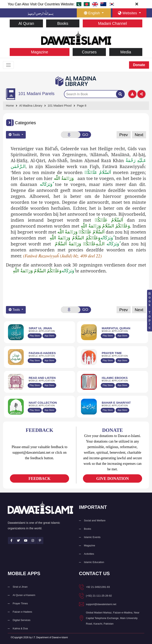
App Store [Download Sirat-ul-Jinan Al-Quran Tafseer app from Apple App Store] (49, 336)
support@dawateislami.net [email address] (101, 604)
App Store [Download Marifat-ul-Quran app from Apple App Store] (122, 336)
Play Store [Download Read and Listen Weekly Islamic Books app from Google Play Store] (35, 385)
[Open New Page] (71, 135)
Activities (89, 554)
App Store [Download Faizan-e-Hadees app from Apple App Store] (49, 360)
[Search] (120, 94)
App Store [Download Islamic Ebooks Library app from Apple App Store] (122, 385)
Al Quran (26, 23)
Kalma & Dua (20, 628)
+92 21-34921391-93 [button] (98, 587)
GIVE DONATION (113, 478)
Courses (89, 52)
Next (139, 135)
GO (85, 135)
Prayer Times (20, 603)
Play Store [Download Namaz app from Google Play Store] (108, 360)
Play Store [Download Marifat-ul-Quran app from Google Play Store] (108, 336)
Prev (124, 135)
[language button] (94, 13)
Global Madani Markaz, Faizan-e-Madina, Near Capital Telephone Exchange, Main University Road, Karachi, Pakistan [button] (113, 618)
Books (63, 23)
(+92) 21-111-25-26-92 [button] (99, 596)
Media (126, 52)
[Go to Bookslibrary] (76, 81)
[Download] (132, 94)
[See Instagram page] (33, 541)
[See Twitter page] (19, 541)
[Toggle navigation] (9, 65)
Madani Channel (112, 23)
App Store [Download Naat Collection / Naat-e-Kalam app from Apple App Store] (49, 410)
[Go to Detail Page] (61, 106)
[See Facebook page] (11, 541)
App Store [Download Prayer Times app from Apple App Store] (122, 360)
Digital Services (22, 620)
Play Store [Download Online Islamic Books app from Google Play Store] (108, 385)
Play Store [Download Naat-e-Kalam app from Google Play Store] (35, 410)
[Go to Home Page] (76, 37)
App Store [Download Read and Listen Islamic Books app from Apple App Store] (49, 385)
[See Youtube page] (26, 541)
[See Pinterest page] (40, 541)
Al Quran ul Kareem (24, 595)
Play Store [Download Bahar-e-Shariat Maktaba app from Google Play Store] (108, 410)
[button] (10, 123)
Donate (139, 65)
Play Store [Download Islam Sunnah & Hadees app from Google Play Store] (35, 360)
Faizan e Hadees (22, 612)
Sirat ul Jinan (20, 587)
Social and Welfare (95, 520)
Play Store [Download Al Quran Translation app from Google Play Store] (35, 336)
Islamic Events (92, 537)
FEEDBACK (39, 478)
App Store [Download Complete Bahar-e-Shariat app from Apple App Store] (122, 410)
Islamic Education (94, 562)
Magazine (39, 52)
